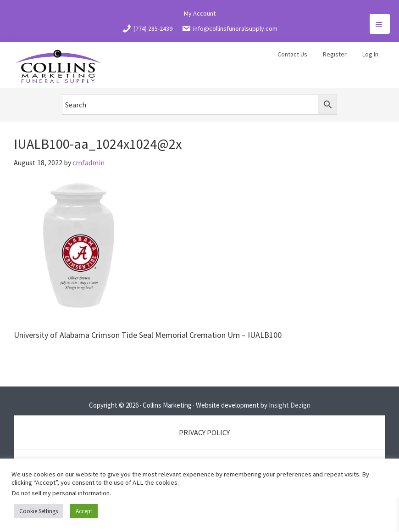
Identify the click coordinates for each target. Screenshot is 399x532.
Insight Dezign (290, 405)
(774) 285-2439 (147, 28)
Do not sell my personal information (61, 493)
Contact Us (292, 54)
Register (335, 54)
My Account (200, 13)
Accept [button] (84, 511)
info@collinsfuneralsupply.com (230, 28)
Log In (370, 54)
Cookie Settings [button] (39, 511)
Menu (380, 24)
